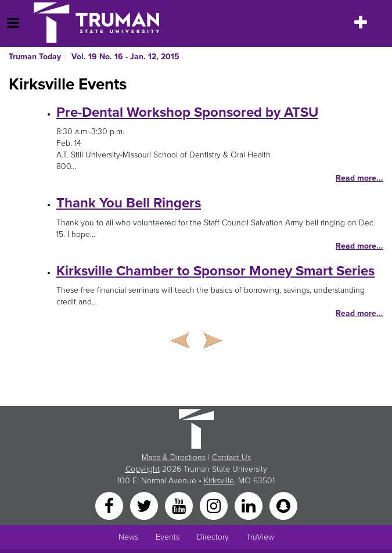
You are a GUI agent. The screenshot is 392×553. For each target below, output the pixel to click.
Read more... (359, 178)
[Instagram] (215, 505)
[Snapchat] (283, 505)
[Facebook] (110, 505)
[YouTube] (180, 505)
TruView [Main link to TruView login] (260, 537)
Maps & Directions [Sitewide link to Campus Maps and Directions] (174, 457)
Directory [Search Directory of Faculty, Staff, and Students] (213, 537)
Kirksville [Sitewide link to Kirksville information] (219, 481)
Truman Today (35, 57)
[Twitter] (145, 505)
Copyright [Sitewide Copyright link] (143, 469)
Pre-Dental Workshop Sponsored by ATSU (187, 112)
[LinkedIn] (250, 505)
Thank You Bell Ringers (129, 203)
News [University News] (128, 537)
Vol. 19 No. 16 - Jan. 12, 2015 (125, 57)
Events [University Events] (168, 537)
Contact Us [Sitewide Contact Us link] (231, 457)
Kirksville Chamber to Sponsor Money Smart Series (215, 271)
